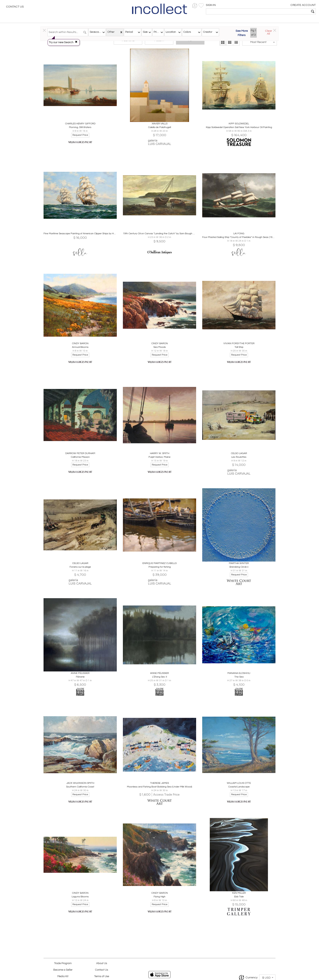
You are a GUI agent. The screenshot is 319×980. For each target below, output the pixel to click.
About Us (102, 963)
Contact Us (15, 7)
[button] (253, 6)
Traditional (128, 43)
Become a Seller (63, 970)
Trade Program (63, 963)
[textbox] (287, 11)
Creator (208, 32)
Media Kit (63, 976)
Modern (159, 43)
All (190, 43)
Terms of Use (102, 976)
